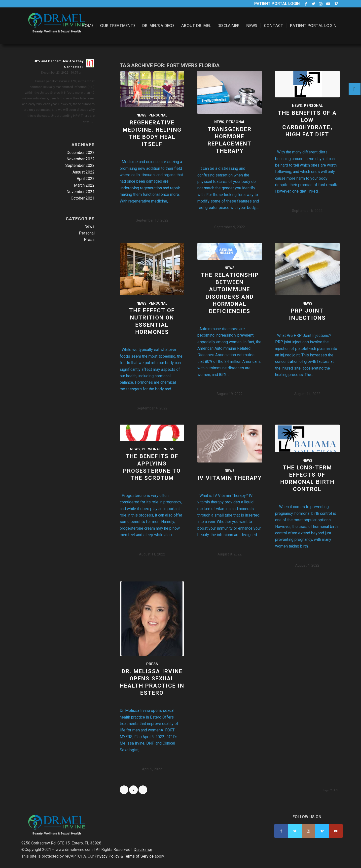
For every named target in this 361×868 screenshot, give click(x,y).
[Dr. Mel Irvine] (59, 31)
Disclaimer (143, 850)
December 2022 (81, 153)
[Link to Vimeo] (336, 4)
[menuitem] (88, 26)
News (142, 115)
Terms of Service (139, 856)
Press (168, 449)
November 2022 (81, 159)
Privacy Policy (107, 856)
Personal (158, 115)
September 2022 (80, 165)
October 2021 (83, 198)
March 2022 (84, 185)
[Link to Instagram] (321, 4)
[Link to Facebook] (306, 4)
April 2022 (86, 179)
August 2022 (84, 172)
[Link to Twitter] (313, 4)
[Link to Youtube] (328, 4)
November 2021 (81, 192)
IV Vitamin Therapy (230, 478)
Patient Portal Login (277, 4)
